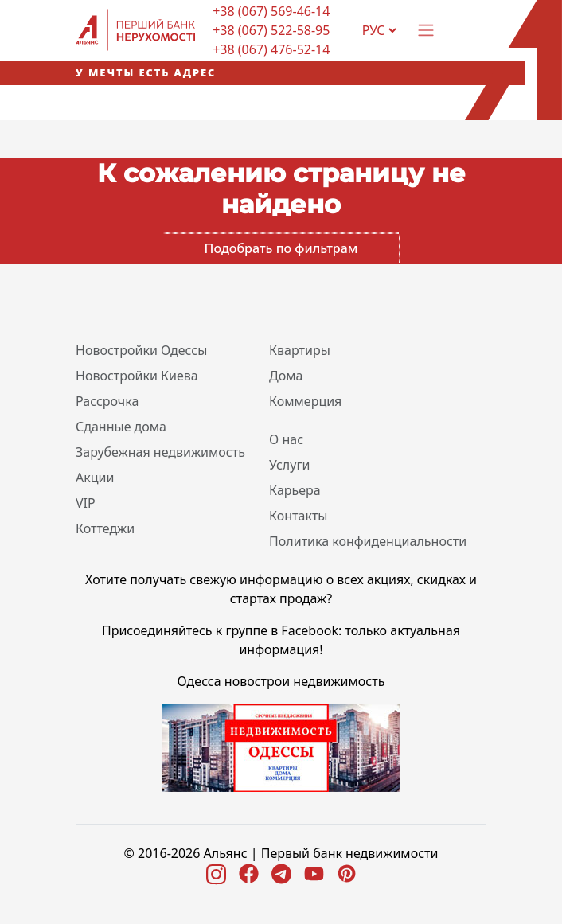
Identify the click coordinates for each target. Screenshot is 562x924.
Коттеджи (105, 528)
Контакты (298, 516)
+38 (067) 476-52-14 (271, 49)
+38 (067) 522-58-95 (271, 30)
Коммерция (305, 401)
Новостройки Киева (137, 376)
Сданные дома (121, 427)
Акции (95, 478)
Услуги (289, 465)
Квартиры (300, 350)
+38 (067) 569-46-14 (271, 11)
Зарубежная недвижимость (160, 452)
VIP (86, 503)
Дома (286, 376)
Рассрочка (107, 401)
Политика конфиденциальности (368, 541)
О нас (286, 439)
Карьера (295, 490)
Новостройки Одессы (141, 350)
